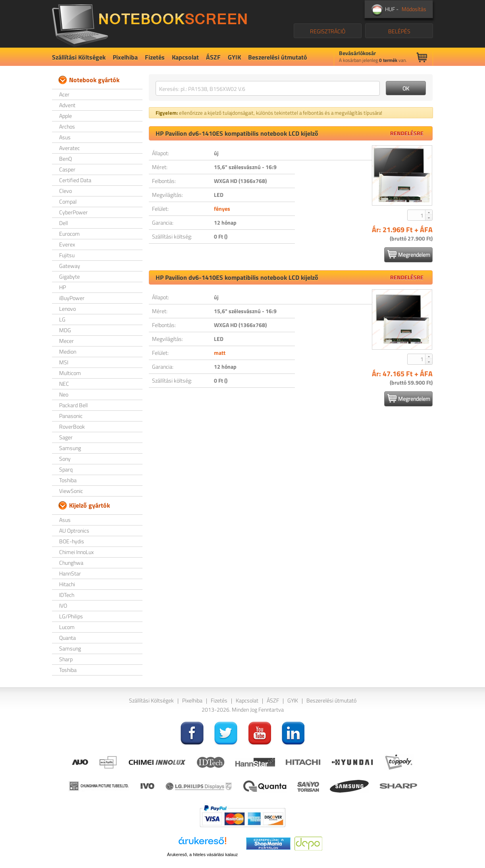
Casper (67, 169)
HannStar (70, 573)
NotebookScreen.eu (149, 24)
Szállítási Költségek (79, 57)
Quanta (67, 638)
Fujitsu (67, 255)
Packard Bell (73, 405)
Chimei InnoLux (76, 552)
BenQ (65, 159)
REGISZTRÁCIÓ (328, 31)
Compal (68, 201)
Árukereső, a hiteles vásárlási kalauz (203, 855)
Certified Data (75, 180)
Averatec (69, 148)
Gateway (70, 266)
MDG (65, 330)
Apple (65, 116)
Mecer (66, 341)
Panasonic (71, 416)
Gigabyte (69, 276)
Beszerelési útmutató (278, 57)
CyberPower (73, 212)
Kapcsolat (185, 57)
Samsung (70, 448)
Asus (65, 137)
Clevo (65, 191)
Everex (67, 244)
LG (62, 319)
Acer (64, 94)
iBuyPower (72, 298)
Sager (66, 437)
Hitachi (67, 584)
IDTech (67, 595)
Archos (67, 126)
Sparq (66, 469)
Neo (64, 394)
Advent (67, 105)
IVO (63, 605)
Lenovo (67, 309)
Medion (68, 351)
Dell (64, 223)
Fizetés (155, 57)
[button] (429, 212)
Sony (65, 459)
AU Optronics (74, 530)
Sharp (66, 659)
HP (63, 287)
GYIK (234, 57)
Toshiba (68, 480)
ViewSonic (71, 491)
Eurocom (69, 234)
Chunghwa (71, 563)
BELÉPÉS (399, 31)
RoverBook (72, 426)
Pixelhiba (125, 57)
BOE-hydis (72, 541)
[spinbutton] (417, 215)
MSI (64, 362)
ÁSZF (213, 57)
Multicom (70, 373)
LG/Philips (71, 616)
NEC (64, 384)
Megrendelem (409, 254)
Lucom (67, 627)
